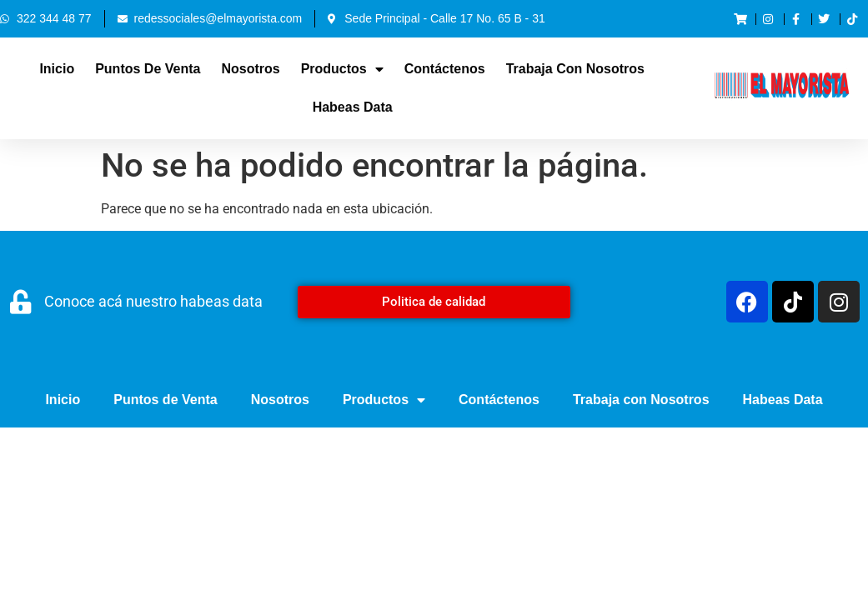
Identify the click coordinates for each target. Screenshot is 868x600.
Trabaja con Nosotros (575, 69)
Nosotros (250, 69)
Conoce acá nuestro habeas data (153, 301)
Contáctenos (445, 69)
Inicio (57, 69)
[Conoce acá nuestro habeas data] (20, 302)
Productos (342, 69)
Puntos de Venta (148, 69)
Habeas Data (353, 107)
